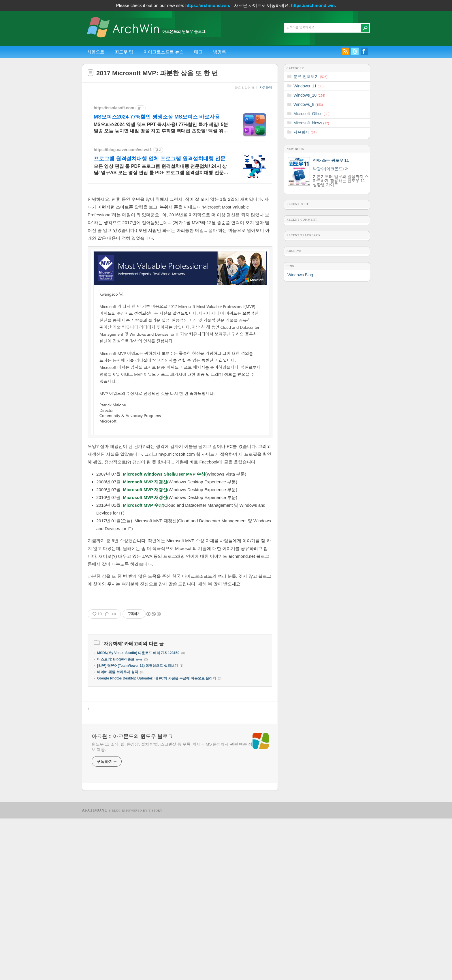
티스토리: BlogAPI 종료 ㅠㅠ (120, 821)
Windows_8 (308, 104)
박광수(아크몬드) (328, 169)
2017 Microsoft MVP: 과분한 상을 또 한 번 (157, 73)
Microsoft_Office (311, 114)
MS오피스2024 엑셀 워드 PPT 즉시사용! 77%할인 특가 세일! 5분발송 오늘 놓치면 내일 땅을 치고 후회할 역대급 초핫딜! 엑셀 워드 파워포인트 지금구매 (161, 128)
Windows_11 (308, 86)
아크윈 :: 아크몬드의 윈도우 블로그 (132, 898)
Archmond (95, 972)
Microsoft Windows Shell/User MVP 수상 (164, 555)
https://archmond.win (207, 5)
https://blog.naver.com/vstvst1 (123, 150)
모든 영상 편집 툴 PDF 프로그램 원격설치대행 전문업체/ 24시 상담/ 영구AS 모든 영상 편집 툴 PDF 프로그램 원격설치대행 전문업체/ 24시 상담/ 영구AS (161, 170)
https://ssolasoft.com (114, 108)
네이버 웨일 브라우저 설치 (118, 833)
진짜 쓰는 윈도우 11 (331, 160)
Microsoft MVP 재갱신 (145, 563)
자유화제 (266, 87)
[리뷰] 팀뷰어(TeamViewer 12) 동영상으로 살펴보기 (138, 827)
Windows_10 (309, 95)
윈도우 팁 (124, 52)
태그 (198, 52)
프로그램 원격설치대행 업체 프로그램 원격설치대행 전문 (160, 159)
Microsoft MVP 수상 (143, 586)
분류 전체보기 (310, 76)
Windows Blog (300, 275)
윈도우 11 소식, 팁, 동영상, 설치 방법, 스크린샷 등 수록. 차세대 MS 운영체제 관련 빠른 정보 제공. (172, 908)
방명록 (220, 52)
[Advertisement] (180, 230)
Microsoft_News (311, 123)
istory (156, 972)
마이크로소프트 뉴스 (164, 52)
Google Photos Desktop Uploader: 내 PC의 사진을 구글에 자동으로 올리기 (157, 840)
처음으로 (96, 52)
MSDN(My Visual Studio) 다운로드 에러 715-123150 (138, 814)
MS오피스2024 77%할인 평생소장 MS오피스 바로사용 (157, 117)
